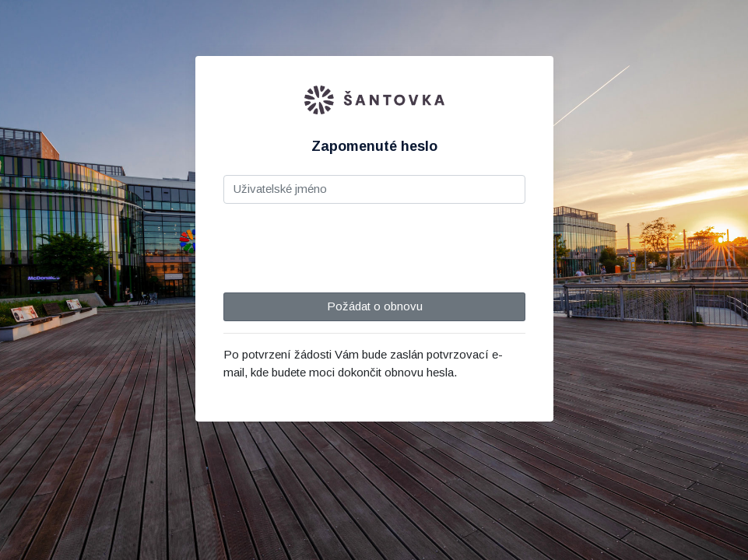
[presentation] (342, 247)
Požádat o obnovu (374, 306)
